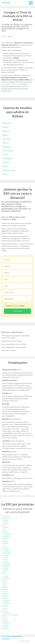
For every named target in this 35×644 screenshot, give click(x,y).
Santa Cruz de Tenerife (10, 615)
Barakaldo (7, 123)
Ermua (6, 143)
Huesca (5, 571)
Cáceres (6, 543)
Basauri (7, 127)
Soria (5, 610)
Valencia (6, 622)
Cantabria (6, 548)
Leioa (6, 155)
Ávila (5, 530)
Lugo (5, 585)
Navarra (6, 594)
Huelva (5, 569)
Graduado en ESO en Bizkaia (12, 84)
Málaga (5, 589)
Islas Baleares (7, 534)
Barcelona (6, 536)
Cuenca (5, 557)
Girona (5, 560)
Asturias (6, 527)
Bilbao (6, 135)
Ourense (6, 596)
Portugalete (8, 159)
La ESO (8, 3)
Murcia (5, 592)
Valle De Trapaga (10, 170)
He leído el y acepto (15, 306)
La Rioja (6, 576)
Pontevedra (7, 601)
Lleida (5, 583)
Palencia (6, 598)
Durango (7, 139)
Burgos (5, 541)
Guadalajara (7, 564)
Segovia (6, 606)
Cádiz (5, 546)
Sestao (6, 166)
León (5, 581)
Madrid (5, 587)
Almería (6, 523)
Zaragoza (6, 628)
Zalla (6, 174)
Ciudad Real (7, 553)
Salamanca (7, 603)
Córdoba (6, 555)
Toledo (5, 619)
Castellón (6, 551)
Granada (6, 562)
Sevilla (5, 608)
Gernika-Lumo (9, 151)
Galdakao (7, 147)
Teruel (5, 617)
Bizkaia (5, 539)
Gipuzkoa (6, 566)
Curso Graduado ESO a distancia (12, 638)
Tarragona (6, 613)
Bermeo (7, 131)
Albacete (6, 519)
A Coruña (6, 516)
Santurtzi (7, 162)
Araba (5, 525)
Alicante (6, 521)
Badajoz (6, 532)
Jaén (4, 573)
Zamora (6, 626)
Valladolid (6, 624)
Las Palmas (7, 578)
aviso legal (16, 306)
